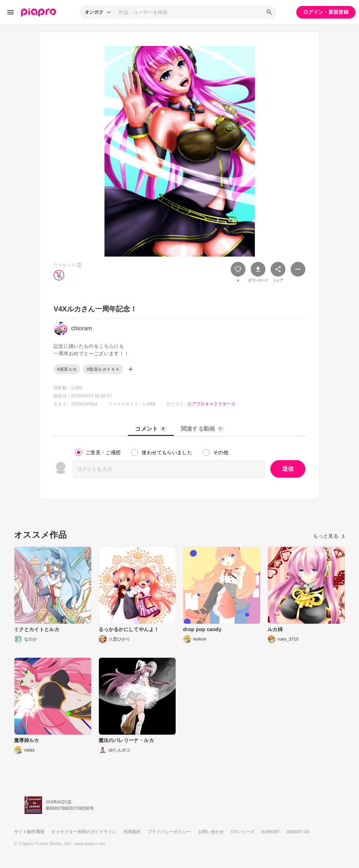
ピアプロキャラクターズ (211, 404)
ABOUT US (298, 832)
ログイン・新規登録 (326, 12)
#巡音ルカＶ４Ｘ (103, 369)
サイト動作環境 (29, 832)
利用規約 (132, 832)
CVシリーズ (243, 832)
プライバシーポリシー (169, 832)
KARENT (271, 832)
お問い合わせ (211, 832)
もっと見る (329, 536)
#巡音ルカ (67, 369)
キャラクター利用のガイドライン (84, 832)
